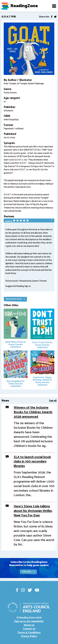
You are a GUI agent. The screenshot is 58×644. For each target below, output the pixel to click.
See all (53, 401)
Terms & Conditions (29, 633)
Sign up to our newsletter (29, 621)
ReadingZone (24, 6)
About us (29, 625)
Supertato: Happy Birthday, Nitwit (42, 369)
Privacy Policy (29, 636)
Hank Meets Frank (16, 329)
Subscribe (28, 572)
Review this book (16, 299)
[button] (54, 6)
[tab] (29, 221)
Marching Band (16, 369)
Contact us (29, 629)
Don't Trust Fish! (42, 329)
